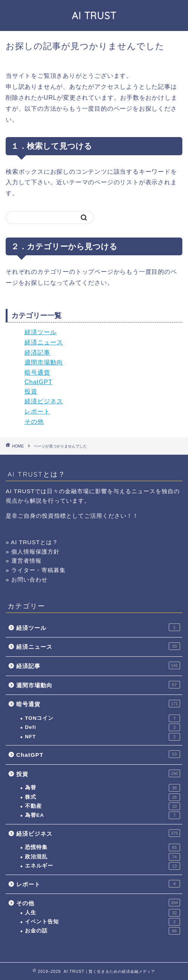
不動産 (102, 806)
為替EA (102, 815)
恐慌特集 (102, 847)
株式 (102, 797)
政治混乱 (102, 857)
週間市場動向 (44, 362)
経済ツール (41, 332)
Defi (102, 727)
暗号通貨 (37, 373)
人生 (102, 913)
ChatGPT (39, 382)
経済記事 (37, 353)
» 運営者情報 (24, 561)
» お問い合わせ (27, 580)
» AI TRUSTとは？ (32, 542)
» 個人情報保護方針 (33, 552)
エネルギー (102, 866)
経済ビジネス (44, 401)
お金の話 (102, 931)
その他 (34, 422)
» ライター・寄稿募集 (36, 570)
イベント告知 (102, 922)
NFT (102, 737)
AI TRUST (94, 15)
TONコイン (102, 718)
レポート (37, 411)
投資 (31, 391)
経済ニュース (44, 342)
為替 (102, 788)
